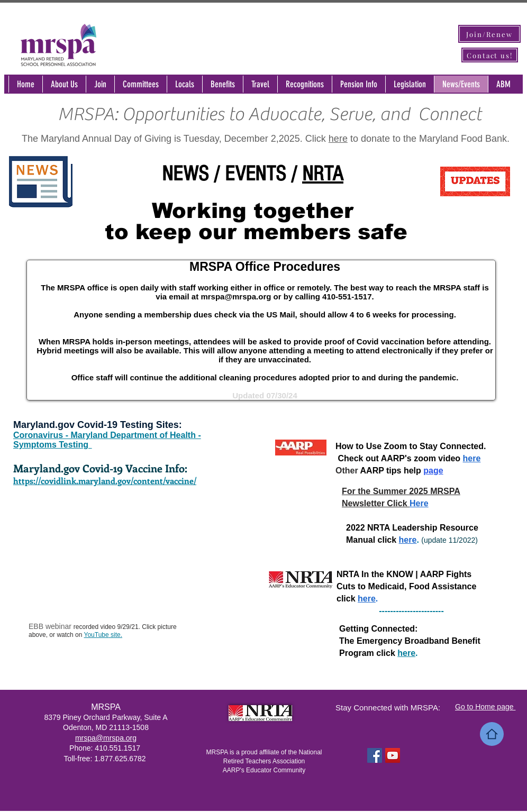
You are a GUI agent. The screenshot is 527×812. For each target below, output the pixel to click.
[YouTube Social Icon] (393, 755)
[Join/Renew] (489, 34)
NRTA (323, 174)
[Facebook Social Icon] (375, 755)
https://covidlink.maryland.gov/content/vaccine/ (105, 481)
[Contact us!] (490, 55)
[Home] (492, 734)
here (338, 139)
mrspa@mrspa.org (236, 296)
